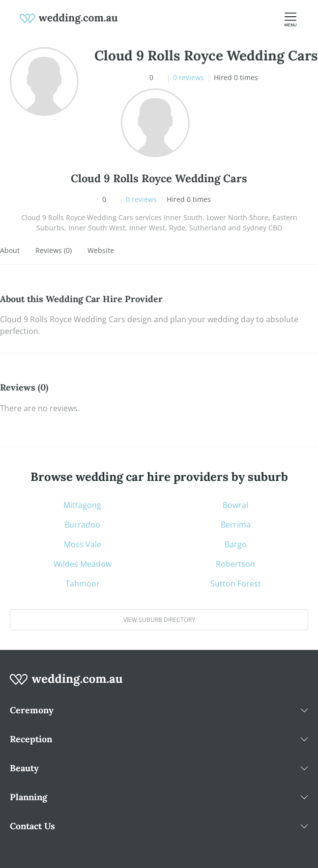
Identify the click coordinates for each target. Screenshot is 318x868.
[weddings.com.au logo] (69, 18)
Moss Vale (83, 544)
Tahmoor (83, 584)
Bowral (235, 505)
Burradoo (82, 525)
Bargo (236, 544)
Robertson (235, 564)
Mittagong (82, 505)
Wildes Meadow (83, 564)
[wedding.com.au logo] (66, 685)
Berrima (236, 525)
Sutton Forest (236, 584)
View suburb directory (159, 620)
